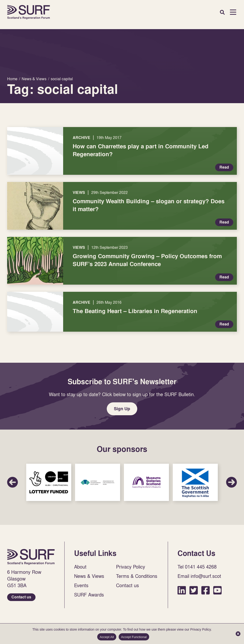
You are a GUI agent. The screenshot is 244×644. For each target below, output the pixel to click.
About (80, 567)
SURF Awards (89, 595)
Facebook (206, 590)
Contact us (21, 597)
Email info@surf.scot (199, 576)
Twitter (194, 590)
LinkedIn (182, 590)
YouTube (217, 590)
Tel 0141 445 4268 (197, 567)
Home (29, 12)
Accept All (107, 637)
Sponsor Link (49, 482)
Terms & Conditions (137, 576)
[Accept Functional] (238, 634)
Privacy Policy (131, 567)
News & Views (89, 576)
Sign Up (122, 409)
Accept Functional (134, 637)
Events (81, 585)
